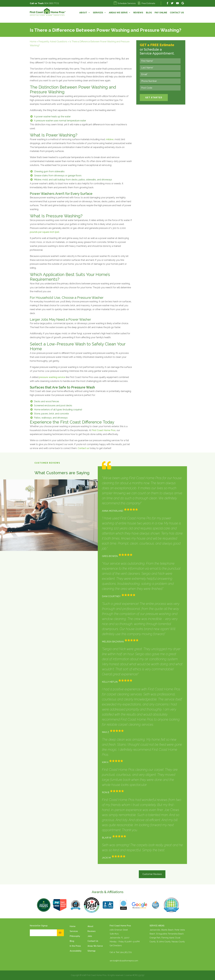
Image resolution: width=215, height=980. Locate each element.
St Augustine (161, 934)
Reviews (138, 13)
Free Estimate (146, 3)
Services (99, 13)
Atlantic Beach (167, 930)
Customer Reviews (152, 874)
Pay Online (161, 13)
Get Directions (116, 946)
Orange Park (155, 938)
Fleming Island (168, 938)
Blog (149, 13)
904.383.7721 (52, 3)
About (85, 13)
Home (33, 42)
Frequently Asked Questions (53, 42)
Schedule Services (125, 3)
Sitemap (92, 951)
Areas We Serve (120, 13)
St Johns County (164, 942)
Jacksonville (155, 930)
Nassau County (178, 942)
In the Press (75, 946)
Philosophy (75, 936)
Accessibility (76, 951)
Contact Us (177, 13)
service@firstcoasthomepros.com (124, 961)
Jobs (90, 936)
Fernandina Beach (176, 934)
